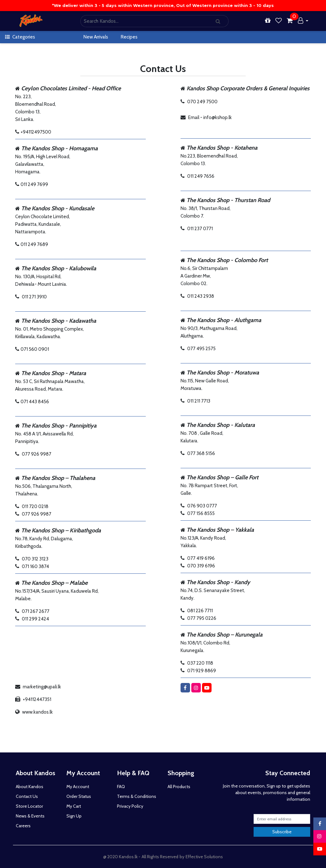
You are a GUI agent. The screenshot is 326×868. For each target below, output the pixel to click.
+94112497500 (36, 132)
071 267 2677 (36, 611)
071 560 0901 (35, 349)
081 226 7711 (200, 611)
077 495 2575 (201, 349)
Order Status (79, 796)
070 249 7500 (202, 102)
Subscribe (282, 832)
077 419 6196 (201, 558)
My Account (78, 787)
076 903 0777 (202, 506)
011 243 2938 (201, 296)
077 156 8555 (201, 513)
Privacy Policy (130, 806)
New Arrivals (96, 37)
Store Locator (29, 806)
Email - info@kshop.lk (210, 117)
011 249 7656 (201, 176)
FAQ (121, 787)
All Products (179, 787)
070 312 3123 (35, 559)
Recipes (129, 37)
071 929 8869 (202, 671)
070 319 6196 (201, 566)
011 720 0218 (35, 506)
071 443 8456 (35, 402)
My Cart (74, 806)
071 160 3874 (35, 566)
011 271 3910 (34, 297)
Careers (23, 826)
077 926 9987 (37, 454)
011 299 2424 (35, 619)
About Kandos (30, 787)
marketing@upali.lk (42, 687)
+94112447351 (37, 699)
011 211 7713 (199, 401)
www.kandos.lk (37, 712)
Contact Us (27, 796)
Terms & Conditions (137, 796)
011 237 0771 (200, 229)
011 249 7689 (34, 244)
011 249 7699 (34, 184)
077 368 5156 (201, 453)
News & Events (30, 816)
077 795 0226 (202, 618)
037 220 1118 (200, 663)
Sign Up (74, 816)
